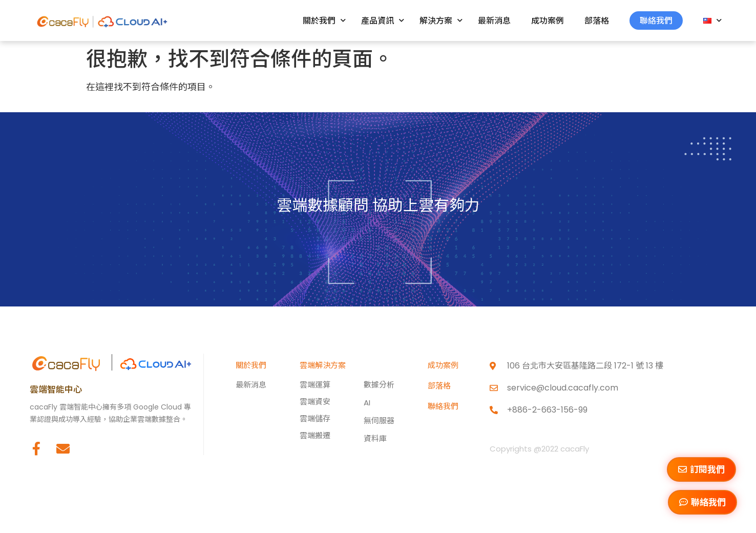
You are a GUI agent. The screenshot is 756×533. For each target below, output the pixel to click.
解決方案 (441, 20)
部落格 (597, 20)
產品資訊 (383, 20)
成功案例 (548, 20)
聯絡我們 (656, 20)
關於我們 (324, 20)
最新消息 (494, 20)
